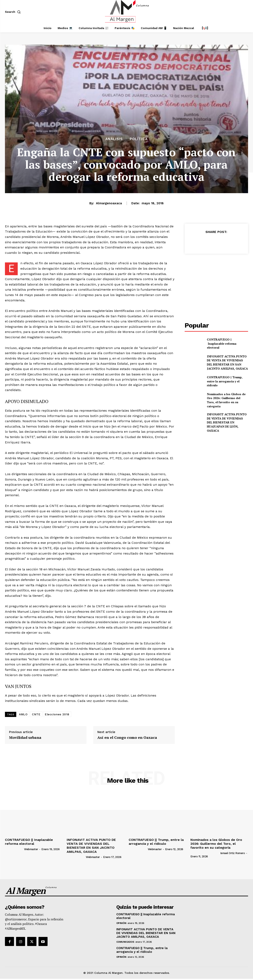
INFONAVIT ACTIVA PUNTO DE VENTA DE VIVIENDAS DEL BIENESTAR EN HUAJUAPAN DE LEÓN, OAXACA (227, 422)
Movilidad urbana (25, 738)
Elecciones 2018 (57, 714)
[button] (14, 12)
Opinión (121, 923)
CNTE (36, 714)
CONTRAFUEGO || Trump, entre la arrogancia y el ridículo (225, 381)
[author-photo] (14, 849)
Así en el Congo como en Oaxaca (127, 738)
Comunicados (125, 942)
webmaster (31, 849)
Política (139, 139)
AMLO (23, 714)
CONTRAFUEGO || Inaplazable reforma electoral (222, 343)
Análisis (114, 139)
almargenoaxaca (109, 203)
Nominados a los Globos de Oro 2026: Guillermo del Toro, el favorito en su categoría (226, 400)
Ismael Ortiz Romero (233, 853)
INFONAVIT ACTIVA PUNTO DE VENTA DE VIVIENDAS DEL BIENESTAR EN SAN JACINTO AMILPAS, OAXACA (227, 362)
